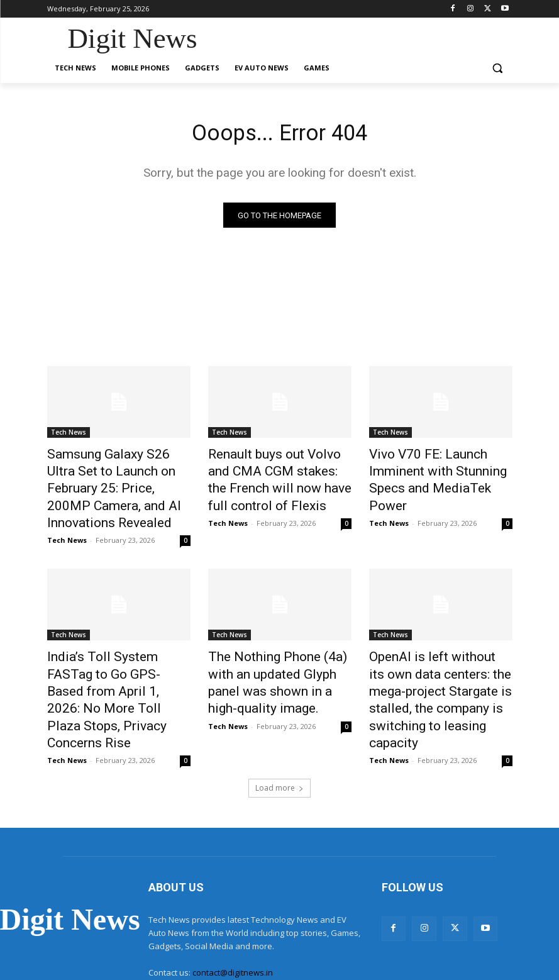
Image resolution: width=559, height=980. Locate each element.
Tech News (69, 435)
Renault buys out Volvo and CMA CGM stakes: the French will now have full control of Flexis (277, 477)
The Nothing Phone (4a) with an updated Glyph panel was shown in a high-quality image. (279, 642)
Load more (279, 727)
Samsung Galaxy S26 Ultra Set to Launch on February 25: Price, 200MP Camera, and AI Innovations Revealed (119, 477)
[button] (498, 68)
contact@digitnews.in (233, 911)
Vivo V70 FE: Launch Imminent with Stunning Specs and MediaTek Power (441, 470)
